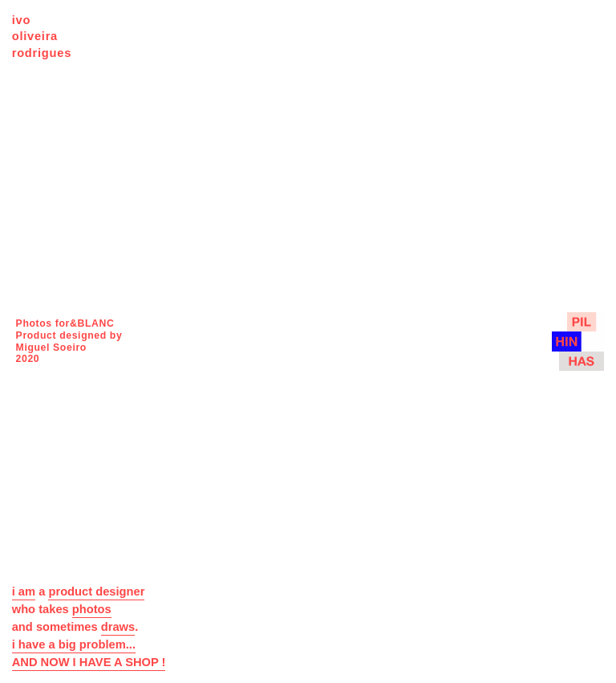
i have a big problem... (74, 644)
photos (92, 609)
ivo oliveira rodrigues (42, 37)
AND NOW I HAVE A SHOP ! (89, 662)
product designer (96, 592)
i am (24, 592)
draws (118, 627)
